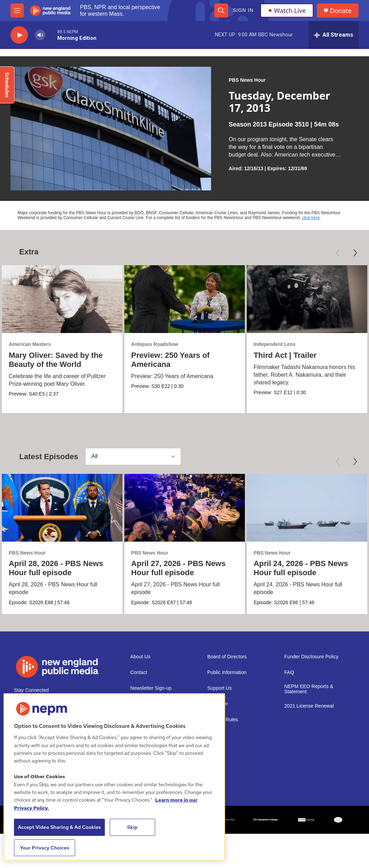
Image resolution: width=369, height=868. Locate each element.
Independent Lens (275, 344)
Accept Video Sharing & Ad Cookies (59, 827)
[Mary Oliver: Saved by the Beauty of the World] (62, 299)
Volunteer (218, 704)
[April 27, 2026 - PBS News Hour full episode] (184, 508)
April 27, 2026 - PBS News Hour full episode (178, 568)
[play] (19, 35)
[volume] (40, 35)
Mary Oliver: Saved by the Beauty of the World (56, 360)
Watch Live (287, 10)
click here (311, 218)
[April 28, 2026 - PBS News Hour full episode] (62, 508)
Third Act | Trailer (285, 355)
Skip (132, 827)
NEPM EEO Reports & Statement (309, 689)
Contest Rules (223, 720)
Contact (139, 672)
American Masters (30, 344)
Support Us (219, 688)
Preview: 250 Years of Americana (170, 360)
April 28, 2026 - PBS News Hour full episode (56, 568)
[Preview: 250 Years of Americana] (184, 299)
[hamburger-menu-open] (17, 10)
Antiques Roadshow (155, 344)
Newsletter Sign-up (151, 688)
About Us (140, 657)
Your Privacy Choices (45, 848)
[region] (114, 777)
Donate (341, 11)
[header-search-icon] (221, 10)
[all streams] (334, 35)
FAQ (289, 672)
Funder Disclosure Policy (312, 657)
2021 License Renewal (309, 706)
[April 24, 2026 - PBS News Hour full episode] (307, 508)
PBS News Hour (247, 80)
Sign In (243, 10)
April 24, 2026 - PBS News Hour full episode (301, 568)
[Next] (355, 253)
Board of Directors (227, 657)
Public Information (227, 672)
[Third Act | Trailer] (307, 299)
